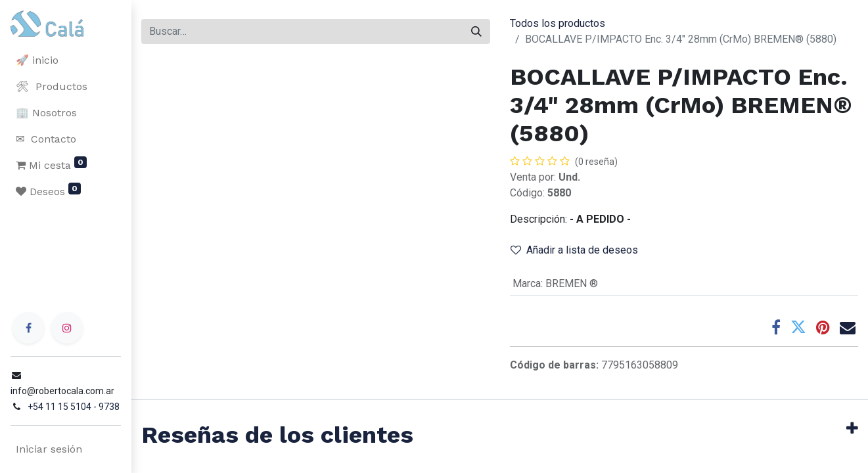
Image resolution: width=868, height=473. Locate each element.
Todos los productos (558, 23)
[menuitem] (66, 60)
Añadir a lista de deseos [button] (574, 250)
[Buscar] (476, 32)
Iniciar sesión (49, 449)
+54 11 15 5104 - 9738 (74, 407)
